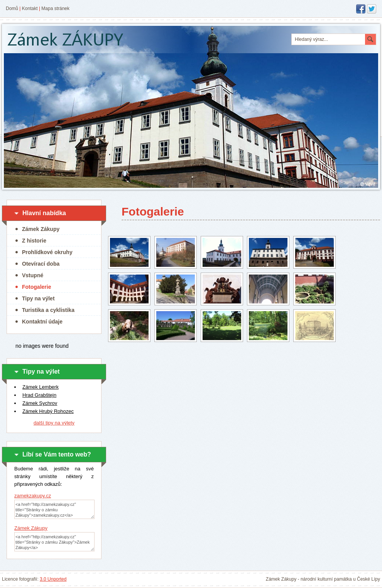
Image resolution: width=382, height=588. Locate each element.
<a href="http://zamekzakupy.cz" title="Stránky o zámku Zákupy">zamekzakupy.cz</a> (54, 509)
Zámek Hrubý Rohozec (48, 411)
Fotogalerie (36, 287)
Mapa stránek (55, 8)
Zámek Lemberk (41, 387)
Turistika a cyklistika (48, 310)
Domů (12, 8)
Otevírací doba (41, 264)
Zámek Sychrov (40, 403)
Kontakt (30, 8)
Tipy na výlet (38, 298)
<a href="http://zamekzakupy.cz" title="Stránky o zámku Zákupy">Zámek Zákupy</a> (54, 542)
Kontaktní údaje (42, 322)
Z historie (34, 241)
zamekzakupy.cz (33, 496)
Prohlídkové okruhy (47, 252)
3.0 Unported (53, 579)
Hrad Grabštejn (39, 395)
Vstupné (33, 275)
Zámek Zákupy (41, 229)
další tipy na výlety (54, 423)
